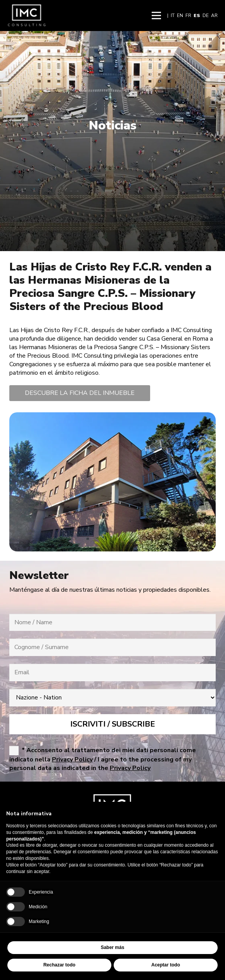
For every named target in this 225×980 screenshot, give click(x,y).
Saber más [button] (113, 947)
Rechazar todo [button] (60, 965)
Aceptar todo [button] (166, 965)
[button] (156, 16)
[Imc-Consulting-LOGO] (27, 16)
